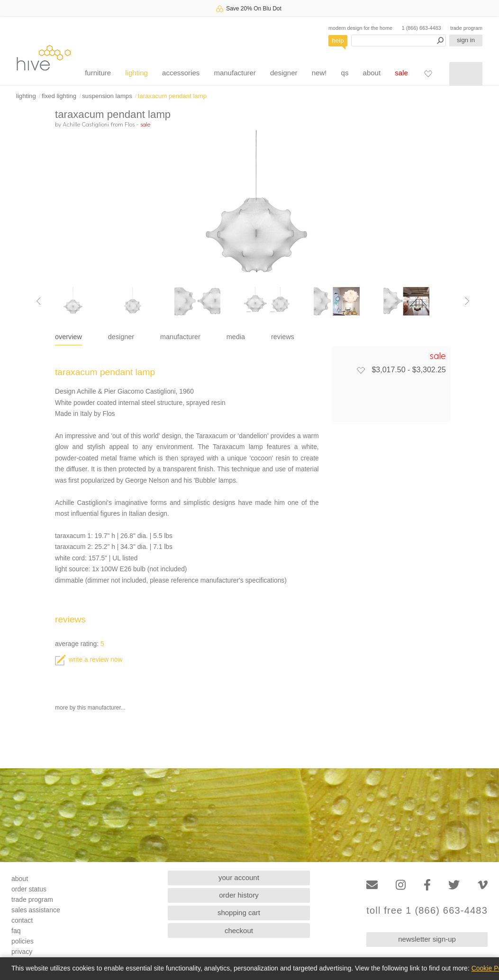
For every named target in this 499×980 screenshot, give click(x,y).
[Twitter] (454, 885)
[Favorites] (428, 73)
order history (239, 895)
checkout (239, 931)
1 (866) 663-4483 (422, 28)
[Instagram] (401, 885)
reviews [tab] (283, 337)
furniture (98, 73)
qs (345, 73)
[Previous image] (38, 301)
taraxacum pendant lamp (172, 96)
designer (284, 73)
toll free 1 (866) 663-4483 (427, 911)
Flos (130, 124)
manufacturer (235, 73)
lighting (136, 73)
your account (239, 877)
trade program (466, 28)
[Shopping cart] (466, 74)
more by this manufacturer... (90, 708)
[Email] (372, 885)
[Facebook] (427, 885)
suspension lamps (107, 96)
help (338, 40)
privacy (22, 952)
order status (29, 889)
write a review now (89, 660)
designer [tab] (121, 337)
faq (16, 931)
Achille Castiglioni (86, 124)
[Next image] (467, 301)
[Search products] (399, 40)
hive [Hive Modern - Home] (44, 58)
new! (319, 73)
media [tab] (236, 337)
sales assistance (36, 910)
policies (23, 941)
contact (22, 920)
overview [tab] (68, 337)
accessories (181, 73)
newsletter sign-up (427, 939)
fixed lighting (59, 96)
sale (401, 73)
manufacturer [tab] (180, 337)
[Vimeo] (483, 885)
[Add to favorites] (361, 370)
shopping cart (239, 913)
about (372, 73)
